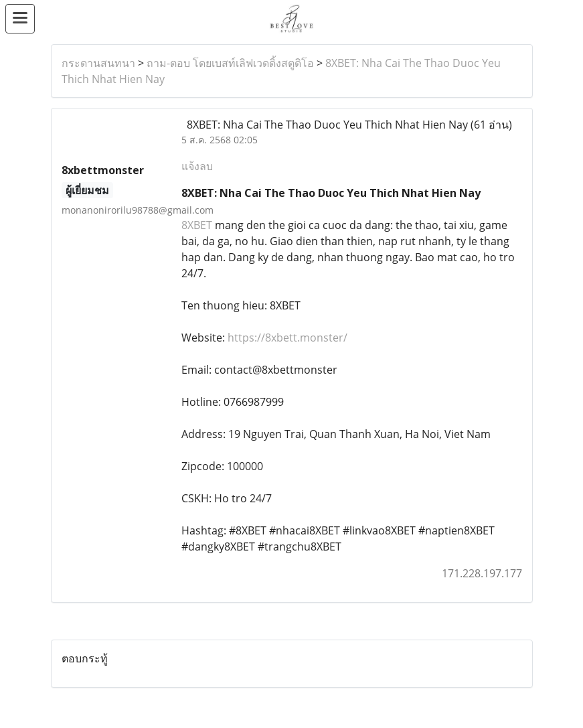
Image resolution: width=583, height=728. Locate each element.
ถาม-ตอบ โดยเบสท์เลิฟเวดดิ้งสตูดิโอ (230, 63)
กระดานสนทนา (98, 63)
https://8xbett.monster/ (287, 338)
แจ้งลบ (197, 166)
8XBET (197, 225)
